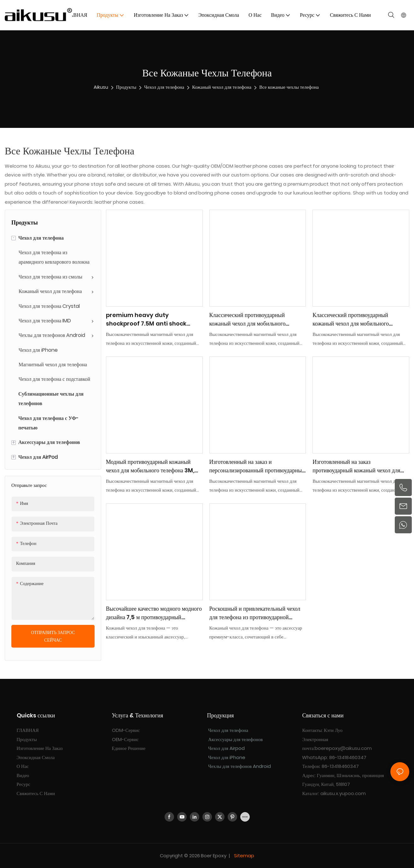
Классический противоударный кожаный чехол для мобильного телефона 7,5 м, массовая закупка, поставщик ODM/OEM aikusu (251, 319)
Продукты (126, 87)
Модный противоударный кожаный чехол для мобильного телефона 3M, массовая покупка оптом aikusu (150, 466)
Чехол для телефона (164, 87)
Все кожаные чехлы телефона (289, 87)
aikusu (101, 87)
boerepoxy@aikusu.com (343, 748)
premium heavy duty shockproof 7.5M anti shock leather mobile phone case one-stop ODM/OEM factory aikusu (154, 319)
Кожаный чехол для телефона (222, 87)
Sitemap (243, 856)
